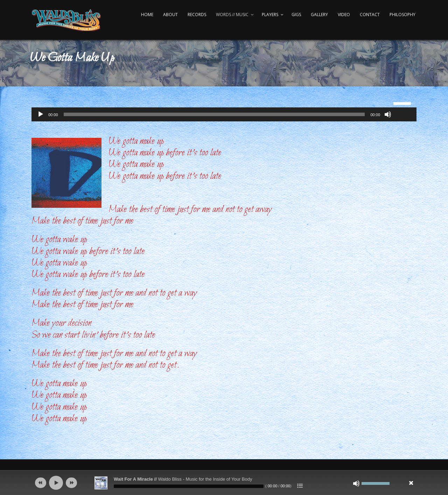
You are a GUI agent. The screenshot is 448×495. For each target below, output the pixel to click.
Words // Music (232, 15)
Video (344, 15)
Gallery (319, 15)
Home (147, 15)
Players (270, 15)
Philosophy (402, 15)
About (170, 15)
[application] (224, 114)
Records (197, 15)
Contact (370, 15)
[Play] (41, 114)
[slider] (214, 114)
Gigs (296, 15)
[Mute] (388, 114)
